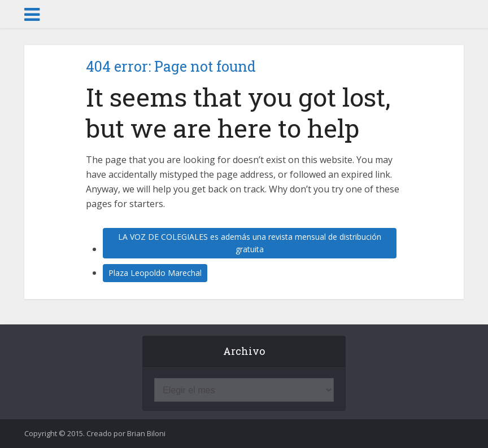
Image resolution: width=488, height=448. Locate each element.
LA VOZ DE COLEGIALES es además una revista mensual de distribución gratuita (250, 243)
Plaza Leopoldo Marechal (155, 273)
